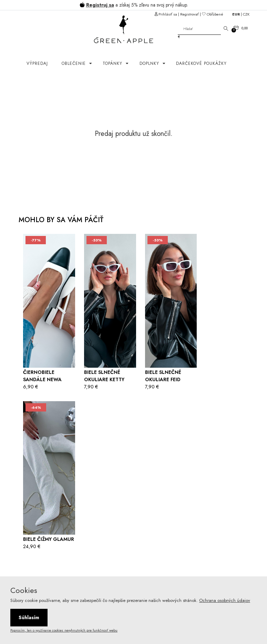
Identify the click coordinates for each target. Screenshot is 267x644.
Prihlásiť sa (168, 14)
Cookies (24, 590)
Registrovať (189, 14)
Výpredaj (37, 63)
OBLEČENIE (75, 63)
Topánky (113, 63)
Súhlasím (29, 617)
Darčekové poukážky (201, 63)
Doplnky (150, 63)
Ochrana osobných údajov (225, 600)
